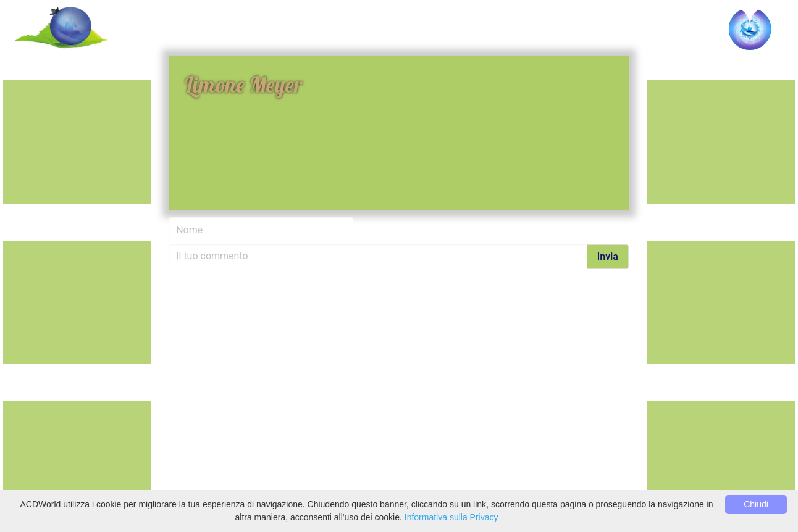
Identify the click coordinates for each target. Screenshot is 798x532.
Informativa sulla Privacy (451, 517)
